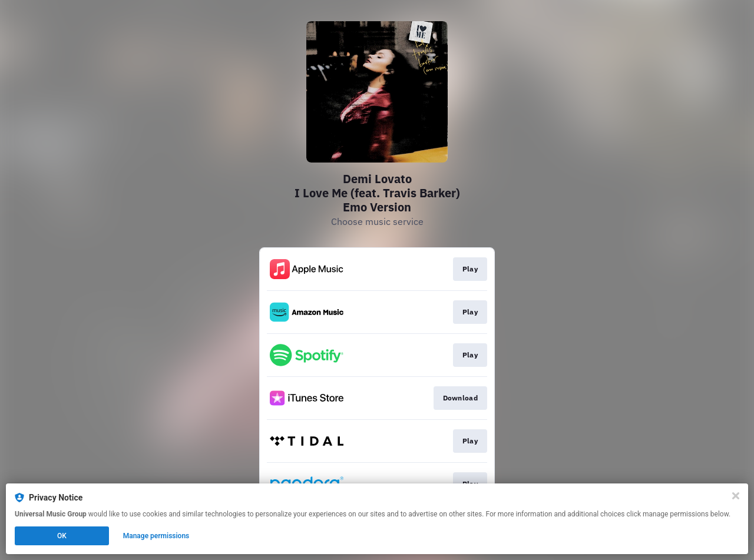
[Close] (736, 496)
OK (62, 536)
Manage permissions (156, 536)
